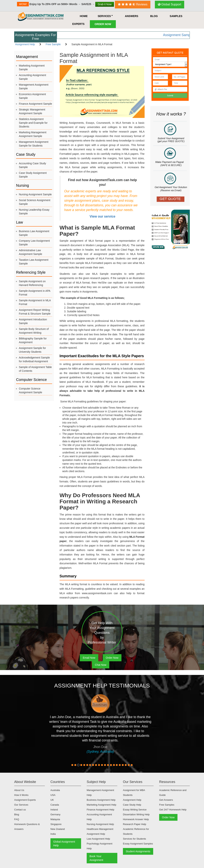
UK (52, 800)
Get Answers (166, 800)
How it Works (21, 795)
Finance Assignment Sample (35, 104)
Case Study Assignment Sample (33, 175)
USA (53, 795)
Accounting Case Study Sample (33, 165)
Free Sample (53, 44)
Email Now (89, 658)
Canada (55, 805)
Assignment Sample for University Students (32, 350)
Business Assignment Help (101, 800)
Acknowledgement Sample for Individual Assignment (34, 359)
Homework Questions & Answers (27, 827)
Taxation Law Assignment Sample (34, 262)
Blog (154, 16)
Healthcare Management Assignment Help (100, 831)
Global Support (170, 4)
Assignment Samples (185, 35)
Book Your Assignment (96, 858)
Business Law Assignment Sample (34, 233)
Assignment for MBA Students (134, 793)
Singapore (56, 824)
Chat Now (101, 665)
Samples (176, 16)
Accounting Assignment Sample (33, 77)
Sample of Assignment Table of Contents (35, 369)
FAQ (17, 819)
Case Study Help (132, 805)
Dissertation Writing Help (136, 814)
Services (105, 16)
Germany (55, 814)
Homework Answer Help (136, 819)
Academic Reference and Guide (173, 793)
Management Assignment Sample (34, 87)
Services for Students (135, 839)
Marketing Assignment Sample (32, 67)
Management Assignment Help (100, 793)
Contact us (20, 810)
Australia (55, 790)
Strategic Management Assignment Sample (32, 111)
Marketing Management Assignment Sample (33, 134)
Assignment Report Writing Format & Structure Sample (35, 312)
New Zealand (58, 829)
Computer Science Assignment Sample (31, 390)
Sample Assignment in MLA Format (35, 302)
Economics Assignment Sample (32, 96)
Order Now (103, 24)
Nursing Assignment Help (100, 824)
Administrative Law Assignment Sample (31, 252)
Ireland (54, 810)
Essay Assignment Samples (138, 844)
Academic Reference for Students (136, 831)
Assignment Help (25, 44)
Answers (132, 16)
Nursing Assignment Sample (35, 194)
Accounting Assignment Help (99, 817)
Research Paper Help (135, 824)
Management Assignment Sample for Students (34, 144)
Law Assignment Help (98, 839)
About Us (19, 790)
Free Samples (167, 805)
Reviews (133, 4)
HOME (84, 16)
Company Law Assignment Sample (34, 243)
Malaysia (55, 819)
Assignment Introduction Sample (33, 321)
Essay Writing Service (135, 810)
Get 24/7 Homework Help (173, 810)
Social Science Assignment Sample (35, 202)
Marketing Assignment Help (101, 805)
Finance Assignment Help (100, 810)
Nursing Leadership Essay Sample (34, 212)
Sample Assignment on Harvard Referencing (32, 283)
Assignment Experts (25, 800)
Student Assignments (138, 851)
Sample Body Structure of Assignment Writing (34, 331)
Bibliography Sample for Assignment (33, 340)
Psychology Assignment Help (99, 846)
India (53, 834)
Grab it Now (105, 4)
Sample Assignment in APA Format (35, 293)
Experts (78, 24)
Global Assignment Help (64, 844)
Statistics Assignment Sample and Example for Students (33, 123)
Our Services (21, 805)
